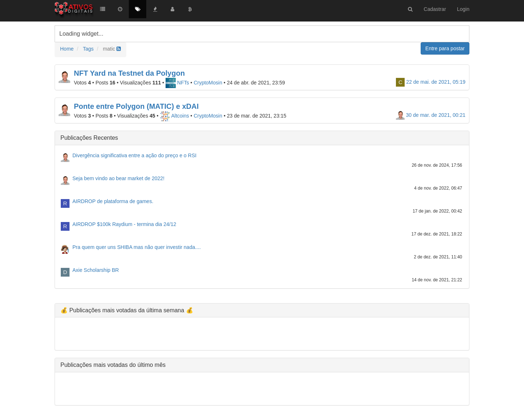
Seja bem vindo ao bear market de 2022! (118, 178)
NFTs (177, 83)
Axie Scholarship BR (96, 270)
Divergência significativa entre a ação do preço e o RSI (134, 155)
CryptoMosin (208, 83)
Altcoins (174, 116)
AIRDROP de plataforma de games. (113, 201)
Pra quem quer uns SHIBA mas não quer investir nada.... (137, 247)
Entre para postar (445, 48)
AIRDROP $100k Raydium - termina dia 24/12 (124, 224)
